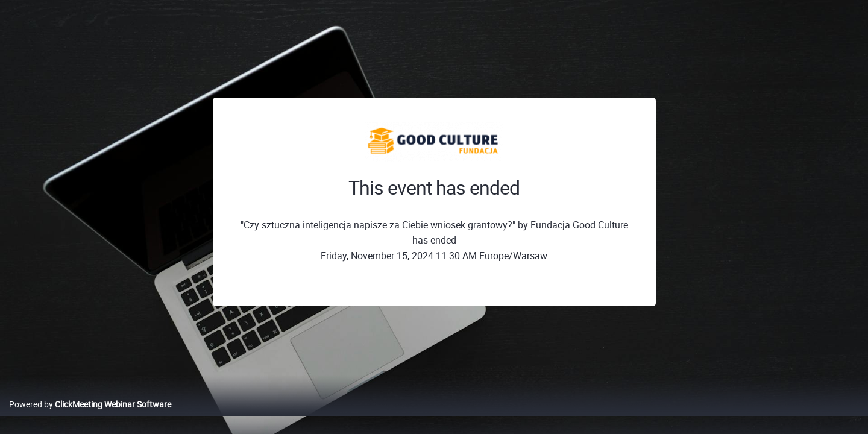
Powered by (90, 417)
